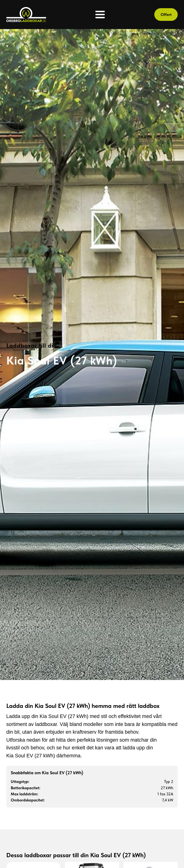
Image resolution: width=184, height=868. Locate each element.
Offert (166, 15)
